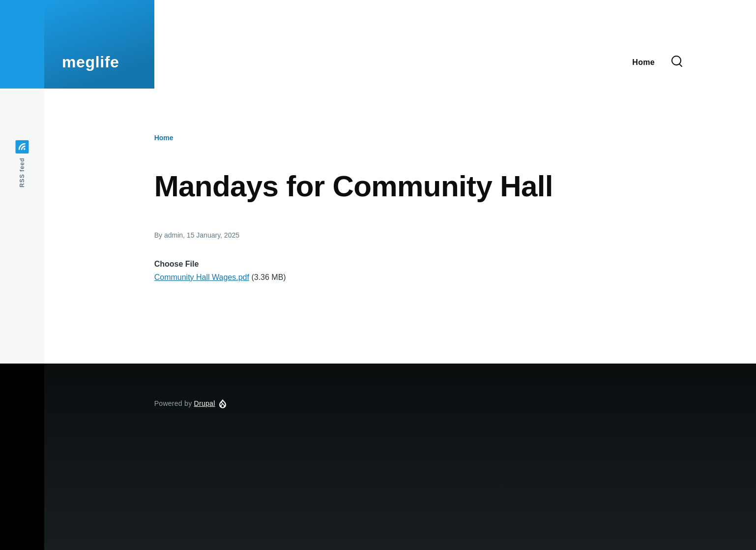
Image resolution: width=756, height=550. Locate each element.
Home (164, 138)
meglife (91, 62)
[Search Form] (677, 62)
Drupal (205, 403)
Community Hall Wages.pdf (202, 277)
